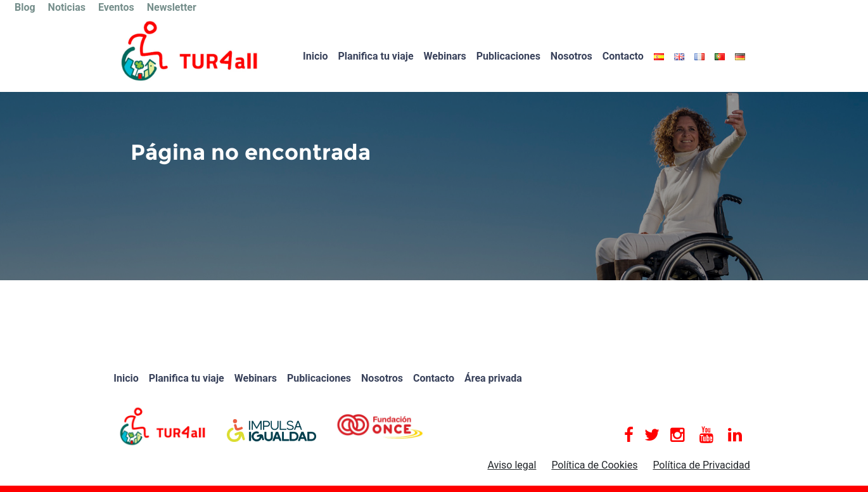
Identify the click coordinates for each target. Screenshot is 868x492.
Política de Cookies (594, 465)
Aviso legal (512, 465)
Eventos (116, 7)
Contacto (623, 56)
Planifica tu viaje (376, 56)
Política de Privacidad (701, 465)
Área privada (493, 378)
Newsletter (172, 7)
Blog (25, 7)
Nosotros (571, 56)
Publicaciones (508, 56)
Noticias (67, 7)
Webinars (445, 56)
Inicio (315, 56)
